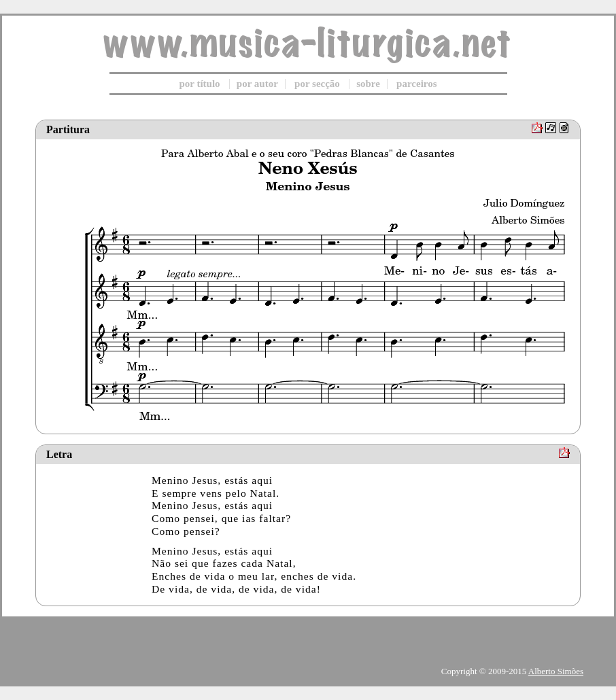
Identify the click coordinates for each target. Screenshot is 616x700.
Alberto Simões (556, 671)
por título (199, 84)
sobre (368, 84)
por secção (317, 84)
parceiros (416, 84)
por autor (257, 84)
